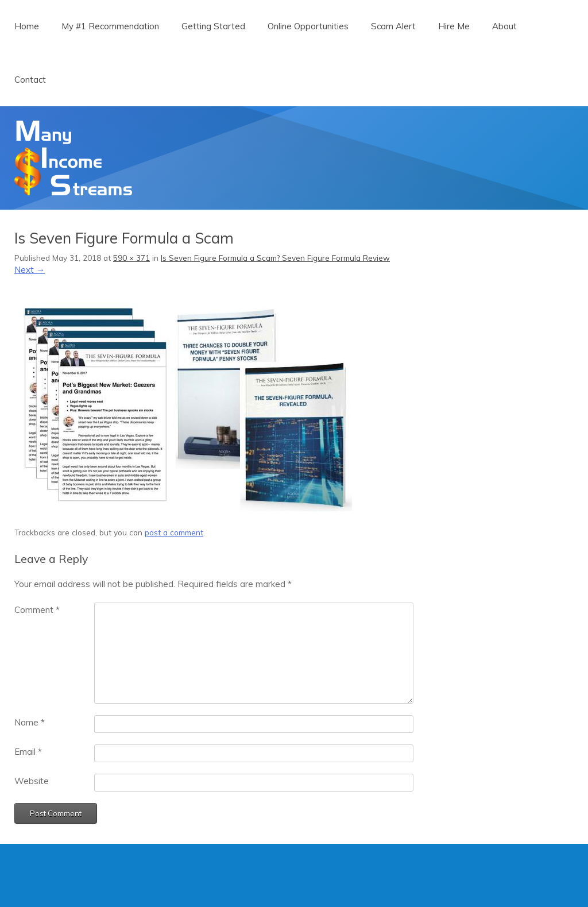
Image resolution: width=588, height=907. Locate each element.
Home (27, 26)
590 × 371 (131, 258)
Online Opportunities (308, 26)
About (504, 26)
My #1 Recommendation (110, 26)
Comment (37, 610)
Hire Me (454, 26)
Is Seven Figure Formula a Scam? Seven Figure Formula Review (275, 258)
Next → (30, 270)
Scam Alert (393, 26)
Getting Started (213, 26)
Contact (30, 80)
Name (30, 722)
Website (32, 781)
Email (28, 752)
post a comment (174, 532)
